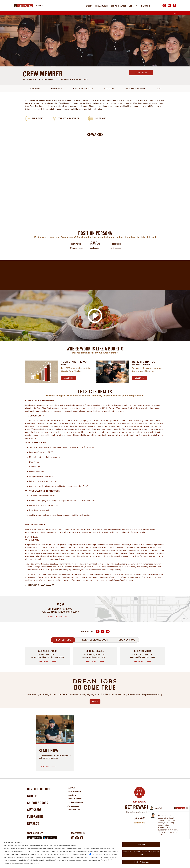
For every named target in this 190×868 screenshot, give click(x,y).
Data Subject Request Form (65, 845)
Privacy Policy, (22, 860)
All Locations (73, 806)
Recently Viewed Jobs (94, 640)
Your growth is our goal (75, 363)
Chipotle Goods (38, 803)
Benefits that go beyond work (144, 363)
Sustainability (74, 810)
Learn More (140, 823)
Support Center (119, 6)
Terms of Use (106, 860)
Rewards (57, 89)
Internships (146, 6)
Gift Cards (34, 810)
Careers (42, 6)
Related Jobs (63, 640)
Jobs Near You (126, 640)
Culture (109, 89)
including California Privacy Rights (42, 860)
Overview (34, 89)
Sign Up (96, 701)
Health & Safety (75, 799)
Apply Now (141, 73)
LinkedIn (169, 7)
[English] (175, 13)
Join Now (140, 818)
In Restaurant (102, 6)
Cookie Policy (98, 857)
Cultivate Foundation (77, 802)
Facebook (174, 7)
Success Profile (83, 89)
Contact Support (39, 789)
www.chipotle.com (57, 559)
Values (89, 6)
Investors (72, 795)
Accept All (141, 845)
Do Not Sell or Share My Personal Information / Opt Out (141, 853)
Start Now (49, 750)
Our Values (72, 788)
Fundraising (35, 816)
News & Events (74, 791)
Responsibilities (136, 89)
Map (159, 89)
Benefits (133, 6)
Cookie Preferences (141, 862)
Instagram (164, 7)
